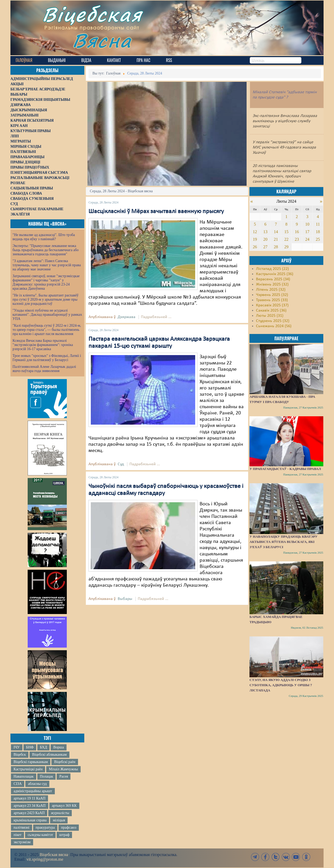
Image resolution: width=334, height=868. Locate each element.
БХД (43, 747)
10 (307, 224)
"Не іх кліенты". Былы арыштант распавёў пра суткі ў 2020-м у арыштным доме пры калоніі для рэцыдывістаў (46, 299)
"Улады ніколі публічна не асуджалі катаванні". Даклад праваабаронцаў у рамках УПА (47, 315)
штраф (64, 835)
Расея (64, 776)
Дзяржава (127, 317)
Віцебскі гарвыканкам (31, 762)
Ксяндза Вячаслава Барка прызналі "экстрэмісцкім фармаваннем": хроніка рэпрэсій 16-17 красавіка (43, 345)
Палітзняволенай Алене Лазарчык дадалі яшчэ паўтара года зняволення (44, 369)
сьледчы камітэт (40, 835)
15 (286, 232)
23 (297, 239)
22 (286, 239)
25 (318, 239)
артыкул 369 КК (64, 806)
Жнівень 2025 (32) (272, 284)
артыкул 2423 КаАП (29, 813)
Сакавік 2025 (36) (271, 311)
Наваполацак (24, 776)
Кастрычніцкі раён (28, 769)
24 (307, 239)
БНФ (30, 747)
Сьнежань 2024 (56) (274, 326)
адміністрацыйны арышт (33, 791)
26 (255, 247)
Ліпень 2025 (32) (271, 290)
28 (276, 247)
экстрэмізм (22, 842)
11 (318, 224)
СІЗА (18, 784)
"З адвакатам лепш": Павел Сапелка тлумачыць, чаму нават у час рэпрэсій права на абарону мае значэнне (47, 265)
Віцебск (20, 755)
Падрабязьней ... (156, 317)
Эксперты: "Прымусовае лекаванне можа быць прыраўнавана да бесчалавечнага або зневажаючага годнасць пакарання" (46, 250)
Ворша (58, 747)
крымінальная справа (30, 820)
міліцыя (59, 820)
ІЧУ (17, 747)
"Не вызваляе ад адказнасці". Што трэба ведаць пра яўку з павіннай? (44, 237)
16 (297, 232)
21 (276, 239)
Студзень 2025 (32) (273, 321)
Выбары (125, 599)
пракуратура (45, 827)
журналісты (60, 813)
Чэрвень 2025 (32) (272, 295)
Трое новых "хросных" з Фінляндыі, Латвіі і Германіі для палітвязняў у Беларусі (47, 358)
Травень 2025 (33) (272, 300)
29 (286, 247)
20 (265, 239)
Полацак (47, 776)
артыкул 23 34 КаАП (30, 806)
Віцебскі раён (65, 762)
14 (276, 232)
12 (255, 232)
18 (318, 232)
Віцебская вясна (54, 855)
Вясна (102, 40)
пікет (17, 835)
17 (307, 232)
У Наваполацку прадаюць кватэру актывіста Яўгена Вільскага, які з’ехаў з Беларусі (284, 542)
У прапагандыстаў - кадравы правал (285, 469)
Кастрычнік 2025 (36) (275, 274)
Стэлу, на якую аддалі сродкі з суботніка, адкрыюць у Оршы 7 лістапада (281, 685)
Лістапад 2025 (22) (272, 269)
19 (255, 239)
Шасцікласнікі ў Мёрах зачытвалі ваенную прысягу (156, 212)
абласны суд (37, 784)
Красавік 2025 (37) (272, 305)
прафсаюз (69, 827)
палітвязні (22, 827)
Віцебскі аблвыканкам (49, 755)
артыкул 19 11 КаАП (29, 798)
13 (265, 232)
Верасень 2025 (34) (273, 279)
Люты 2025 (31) (270, 316)
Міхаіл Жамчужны (63, 769)
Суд (121, 464)
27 (265, 247)
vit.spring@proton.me (45, 859)
